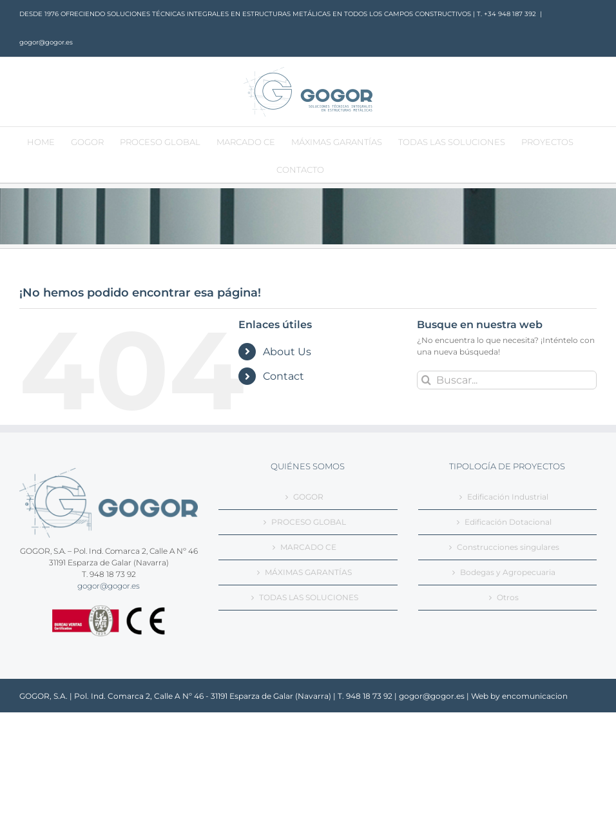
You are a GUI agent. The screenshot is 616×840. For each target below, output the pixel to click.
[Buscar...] (507, 380)
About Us (287, 352)
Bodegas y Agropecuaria (508, 572)
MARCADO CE (308, 547)
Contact (284, 376)
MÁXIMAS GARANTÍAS (308, 572)
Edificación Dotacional (508, 522)
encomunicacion (535, 696)
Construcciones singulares (508, 547)
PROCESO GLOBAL (309, 522)
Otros (508, 597)
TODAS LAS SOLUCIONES (309, 597)
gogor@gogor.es (46, 42)
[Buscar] (426, 380)
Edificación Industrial (508, 497)
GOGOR (308, 497)
